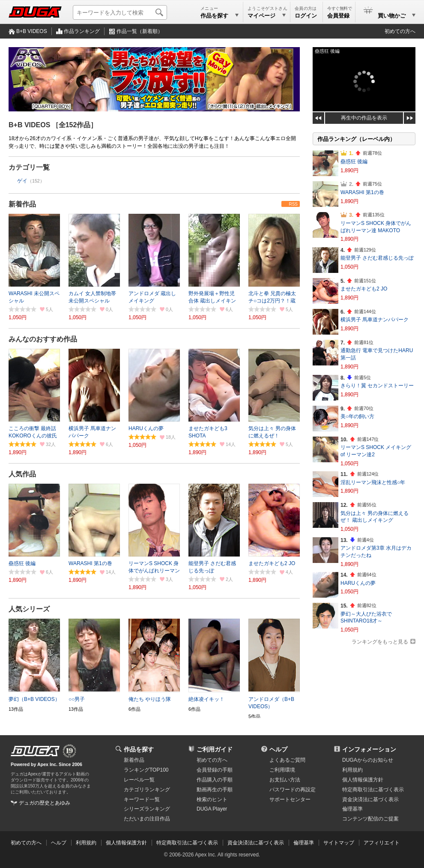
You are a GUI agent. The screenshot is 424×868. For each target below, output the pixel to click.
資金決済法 (370, 799)
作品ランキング (82, 31)
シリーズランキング (147, 809)
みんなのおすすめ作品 (43, 339)
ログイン (306, 16)
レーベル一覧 (139, 780)
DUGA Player (212, 809)
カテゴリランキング (147, 790)
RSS (293, 204)
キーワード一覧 (142, 799)
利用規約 (352, 770)
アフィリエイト (382, 843)
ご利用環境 (282, 770)
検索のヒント (212, 799)
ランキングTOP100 (146, 770)
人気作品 (22, 474)
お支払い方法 (285, 780)
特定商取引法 (373, 790)
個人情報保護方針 (363, 780)
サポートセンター (290, 799)
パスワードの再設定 (293, 790)
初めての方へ (400, 31)
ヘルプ (278, 749)
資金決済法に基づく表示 (256, 843)
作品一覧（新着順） (140, 31)
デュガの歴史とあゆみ (45, 803)
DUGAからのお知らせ (368, 760)
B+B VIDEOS (32, 31)
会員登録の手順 (215, 770)
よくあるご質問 (287, 760)
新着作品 (22, 204)
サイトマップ (339, 843)
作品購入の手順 (215, 780)
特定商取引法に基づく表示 (187, 843)
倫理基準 (352, 809)
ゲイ (22, 181)
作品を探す (139, 749)
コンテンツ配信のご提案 (370, 819)
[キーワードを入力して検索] (120, 12)
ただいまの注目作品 (147, 819)
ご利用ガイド (215, 749)
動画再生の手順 (215, 790)
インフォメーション (369, 749)
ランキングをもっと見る (380, 642)
